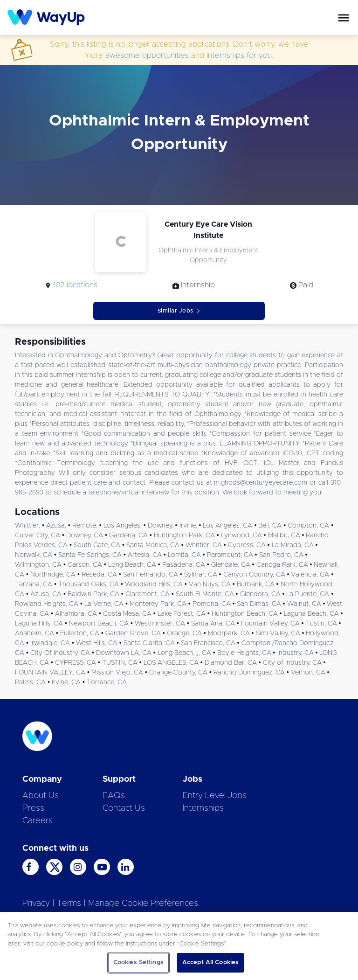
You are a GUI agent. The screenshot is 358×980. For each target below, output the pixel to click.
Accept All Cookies (210, 963)
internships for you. (240, 56)
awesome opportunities (147, 56)
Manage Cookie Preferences (143, 904)
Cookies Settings (138, 963)
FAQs (114, 796)
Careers (38, 821)
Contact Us (124, 808)
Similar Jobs (179, 311)
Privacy (36, 904)
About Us (41, 796)
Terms (69, 904)
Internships (203, 808)
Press (33, 808)
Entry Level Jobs (215, 796)
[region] (179, 946)
